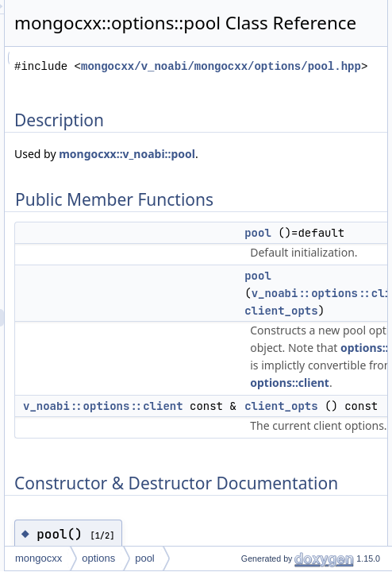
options (282, 558)
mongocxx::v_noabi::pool (267, 211)
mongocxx (223, 558)
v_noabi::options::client (287, 463)
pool (329, 558)
